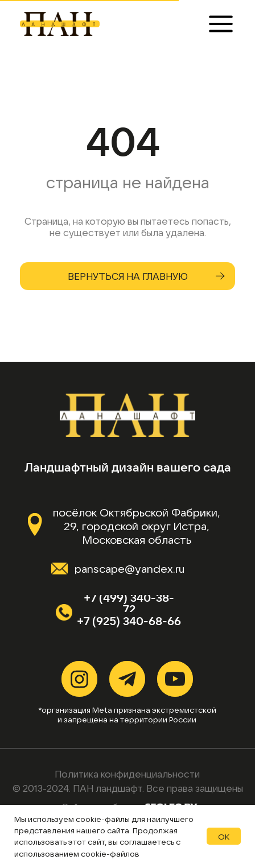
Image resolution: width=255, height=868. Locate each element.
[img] (58, 24)
